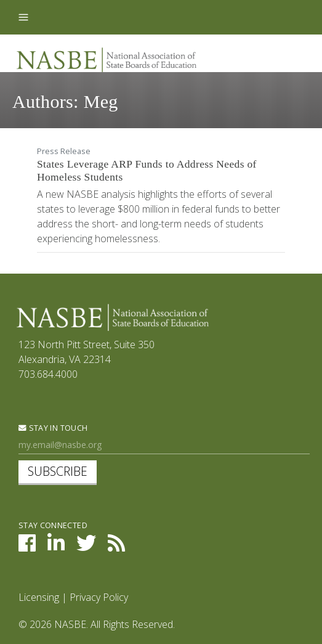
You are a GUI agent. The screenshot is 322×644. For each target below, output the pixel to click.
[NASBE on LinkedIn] (56, 547)
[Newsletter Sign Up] (164, 445)
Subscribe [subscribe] (58, 471)
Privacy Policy (99, 597)
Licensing (39, 597)
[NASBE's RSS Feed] (116, 547)
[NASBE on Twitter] (86, 547)
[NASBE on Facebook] (27, 547)
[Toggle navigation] (23, 17)
